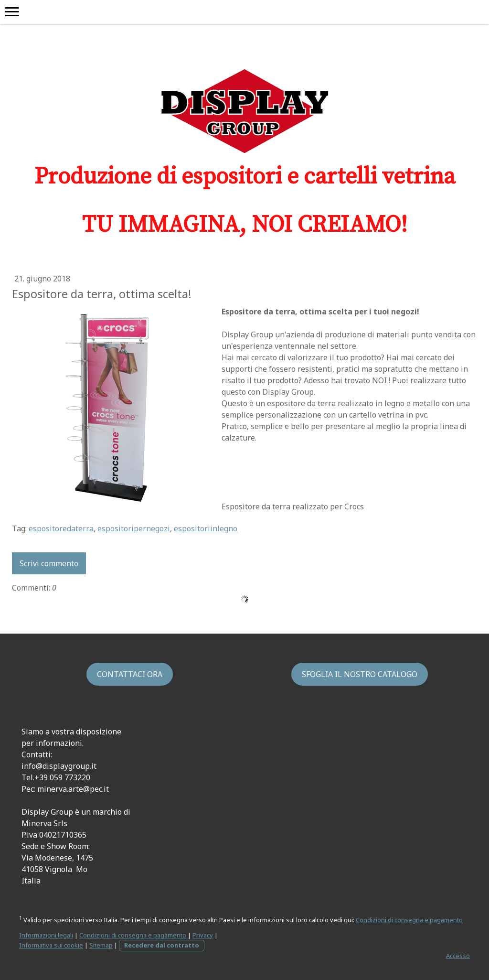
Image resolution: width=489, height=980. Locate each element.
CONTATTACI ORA (130, 674)
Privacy (203, 935)
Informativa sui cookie (51, 945)
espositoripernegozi (134, 528)
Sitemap (101, 945)
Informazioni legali (46, 935)
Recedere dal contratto (162, 945)
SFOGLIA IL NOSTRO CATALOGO (360, 674)
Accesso (458, 956)
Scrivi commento (49, 563)
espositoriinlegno (206, 528)
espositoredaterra (61, 528)
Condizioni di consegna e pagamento (409, 920)
